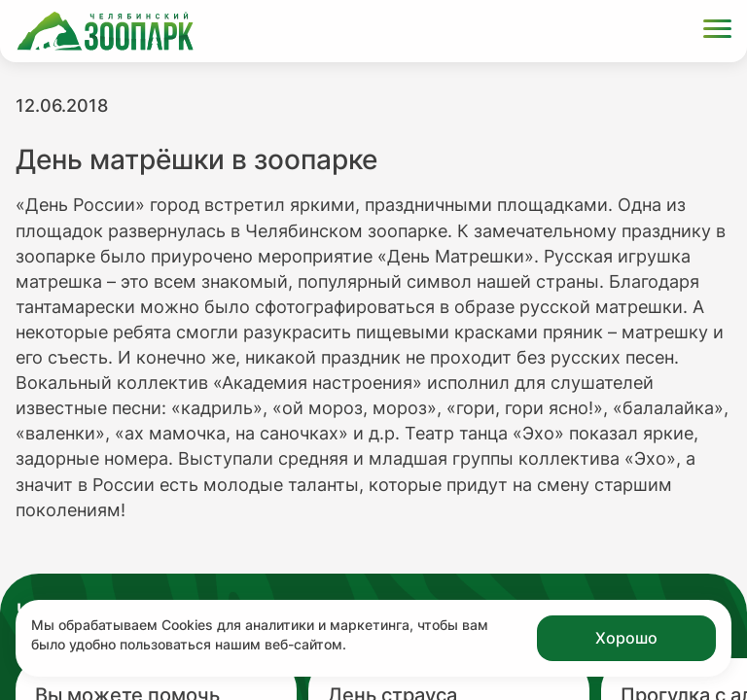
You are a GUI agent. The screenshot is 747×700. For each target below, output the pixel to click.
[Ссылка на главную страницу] (105, 31)
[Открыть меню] (717, 32)
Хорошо (626, 638)
